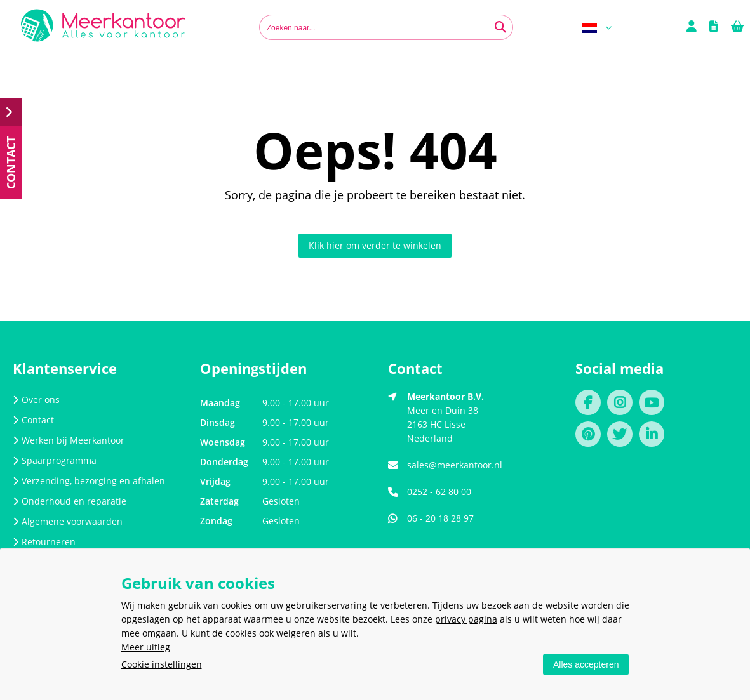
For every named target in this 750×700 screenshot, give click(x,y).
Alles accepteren (586, 664)
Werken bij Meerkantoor (69, 440)
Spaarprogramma (55, 460)
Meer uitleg (146, 647)
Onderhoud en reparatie (70, 501)
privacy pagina (466, 619)
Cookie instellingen (162, 664)
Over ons (36, 400)
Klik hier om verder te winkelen (375, 245)
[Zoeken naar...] (500, 27)
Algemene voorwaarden (68, 521)
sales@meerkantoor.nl (455, 465)
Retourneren (44, 542)
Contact (33, 420)
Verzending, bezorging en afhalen (89, 481)
